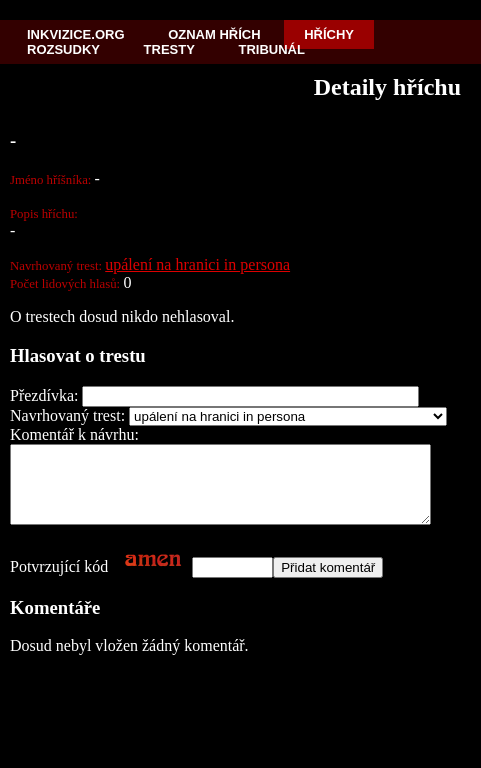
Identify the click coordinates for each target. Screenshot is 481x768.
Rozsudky (63, 49)
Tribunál (272, 49)
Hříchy (329, 34)
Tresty (169, 49)
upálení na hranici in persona (197, 264)
